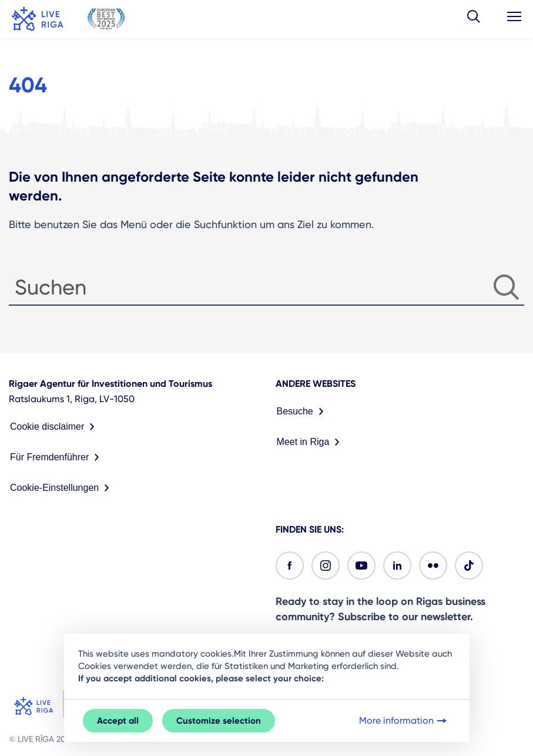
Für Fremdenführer (57, 457)
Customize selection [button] (219, 721)
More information (404, 721)
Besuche (303, 412)
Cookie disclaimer (55, 427)
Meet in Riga (311, 442)
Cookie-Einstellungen (62, 488)
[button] (474, 19)
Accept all (118, 721)
